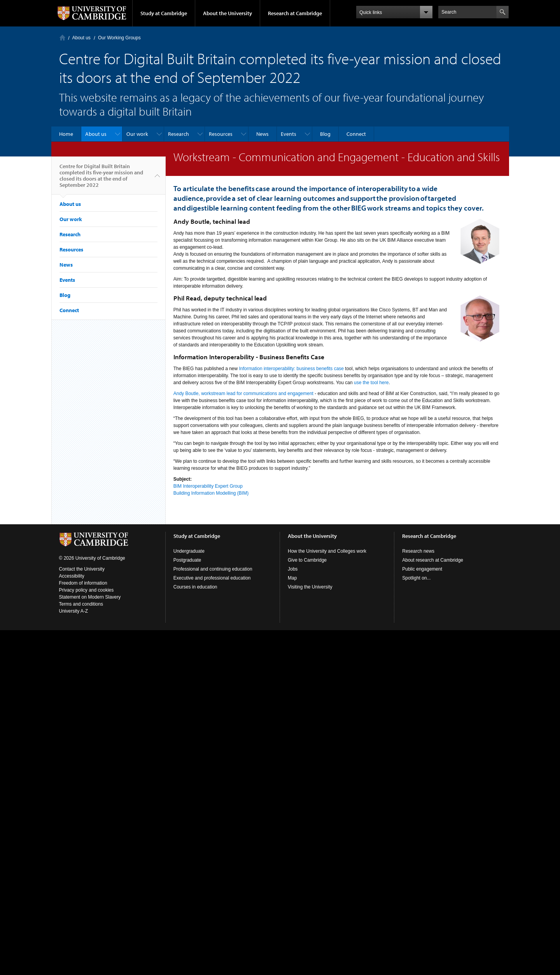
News (262, 134)
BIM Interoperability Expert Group (208, 486)
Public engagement (422, 569)
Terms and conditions (81, 604)
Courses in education (195, 587)
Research (178, 134)
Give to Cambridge (307, 560)
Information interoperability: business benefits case (291, 369)
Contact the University (82, 569)
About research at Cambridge (433, 560)
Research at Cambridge (295, 13)
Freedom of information (83, 583)
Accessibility (72, 576)
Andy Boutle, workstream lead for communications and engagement (243, 394)
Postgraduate (187, 560)
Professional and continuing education (213, 569)
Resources (221, 134)
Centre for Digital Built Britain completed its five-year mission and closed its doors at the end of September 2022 (101, 179)
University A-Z (74, 611)
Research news (418, 551)
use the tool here (371, 383)
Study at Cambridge (164, 13)
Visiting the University (310, 587)
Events (289, 134)
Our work (137, 134)
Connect (356, 134)
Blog (325, 134)
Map (292, 578)
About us (81, 38)
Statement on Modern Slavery (90, 597)
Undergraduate (189, 551)
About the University (227, 13)
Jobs (293, 569)
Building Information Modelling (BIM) (211, 493)
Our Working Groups (119, 38)
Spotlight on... (416, 578)
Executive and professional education (212, 578)
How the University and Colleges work (327, 551)
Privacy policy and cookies (87, 590)
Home (62, 38)
